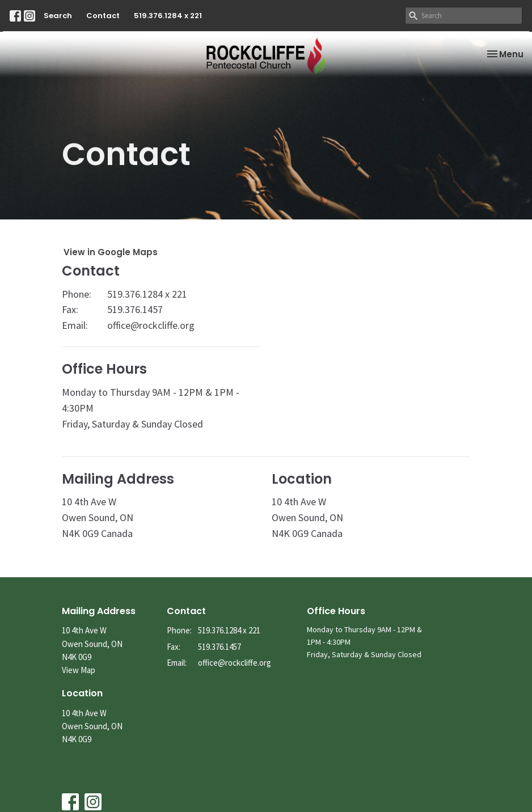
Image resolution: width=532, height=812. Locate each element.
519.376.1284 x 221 (168, 16)
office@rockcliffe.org (151, 325)
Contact (103, 16)
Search (58, 16)
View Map (79, 670)
